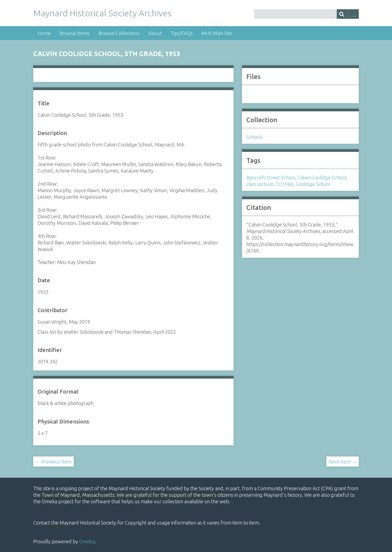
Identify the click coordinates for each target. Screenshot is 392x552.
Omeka (87, 541)
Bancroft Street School (271, 177)
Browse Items (75, 33)
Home (44, 33)
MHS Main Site (217, 33)
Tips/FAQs (182, 33)
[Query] (306, 14)
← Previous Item (53, 462)
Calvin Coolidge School (322, 177)
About (155, 33)
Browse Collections (119, 33)
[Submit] (342, 14)
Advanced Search (353, 14)
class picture (260, 184)
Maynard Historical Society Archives (102, 13)
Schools (255, 137)
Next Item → (343, 462)
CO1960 (284, 184)
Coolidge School (313, 184)
